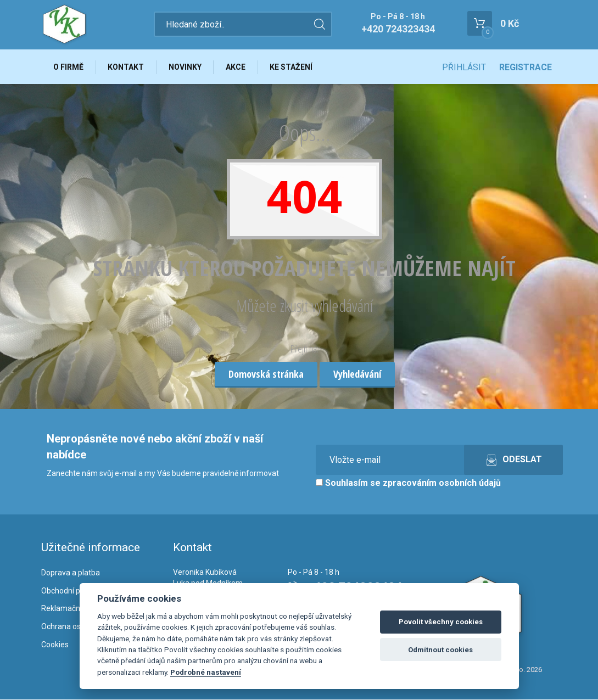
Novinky (186, 67)
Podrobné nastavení (206, 672)
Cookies (55, 645)
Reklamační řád (68, 609)
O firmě (69, 67)
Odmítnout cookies (440, 650)
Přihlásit (464, 67)
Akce (237, 67)
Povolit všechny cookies (441, 622)
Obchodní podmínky (76, 591)
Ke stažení (293, 67)
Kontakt (127, 67)
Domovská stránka (266, 374)
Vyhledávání (357, 374)
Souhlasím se (408, 483)
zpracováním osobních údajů (442, 483)
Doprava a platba (71, 573)
